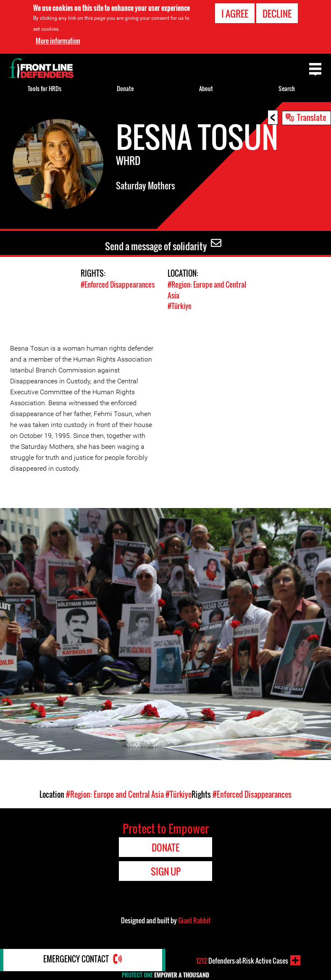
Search (287, 88)
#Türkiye (180, 305)
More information (58, 41)
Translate (312, 117)
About (206, 88)
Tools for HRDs (45, 88)
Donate (125, 88)
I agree (235, 13)
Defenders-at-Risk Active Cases (242, 960)
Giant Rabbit (194, 920)
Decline (277, 13)
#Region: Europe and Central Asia (115, 794)
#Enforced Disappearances (118, 284)
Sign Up (166, 871)
